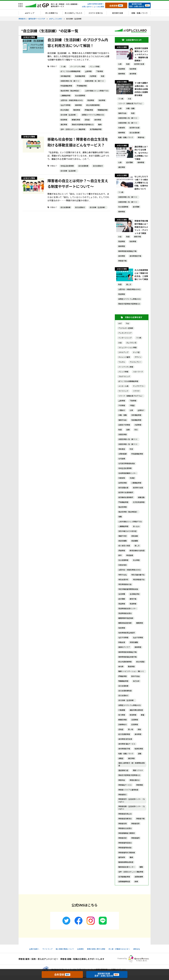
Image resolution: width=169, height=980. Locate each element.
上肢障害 (88, 71)
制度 (103, 76)
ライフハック (123, 391)
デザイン (138, 357)
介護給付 (122, 410)
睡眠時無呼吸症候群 (126, 618)
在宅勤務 (122, 459)
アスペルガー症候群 (126, 328)
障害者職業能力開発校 (127, 833)
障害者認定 (123, 838)
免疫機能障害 (80, 76)
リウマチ (136, 391)
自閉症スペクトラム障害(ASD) (93, 115)
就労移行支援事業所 (126, 492)
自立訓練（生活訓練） (69, 115)
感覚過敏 (135, 536)
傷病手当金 (122, 113)
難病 (100, 125)
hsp (128, 323)
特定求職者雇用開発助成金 (128, 589)
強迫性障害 (123, 507)
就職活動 (141, 497)
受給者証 (122, 449)
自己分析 (136, 681)
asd (120, 323)
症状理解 (130, 162)
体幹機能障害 (65, 76)
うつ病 (63, 67)
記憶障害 (135, 725)
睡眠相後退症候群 (125, 623)
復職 (120, 517)
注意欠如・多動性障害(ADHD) (72, 100)
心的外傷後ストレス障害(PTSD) (97, 91)
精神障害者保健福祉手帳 (127, 251)
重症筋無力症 (123, 770)
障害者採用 (123, 824)
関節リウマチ (138, 770)
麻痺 (136, 882)
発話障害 (122, 604)
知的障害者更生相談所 (127, 633)
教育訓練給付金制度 (137, 551)
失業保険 (122, 128)
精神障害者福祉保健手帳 (127, 657)
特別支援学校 (123, 580)
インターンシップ (125, 338)
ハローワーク (138, 372)
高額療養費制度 (124, 882)
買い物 (130, 729)
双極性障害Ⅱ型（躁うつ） (70, 81)
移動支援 (122, 642)
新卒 (120, 555)
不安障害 (122, 406)
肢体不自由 (135, 676)
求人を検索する (51, 13)
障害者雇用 (135, 838)
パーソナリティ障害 (77, 67)
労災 (136, 430)
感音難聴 (135, 541)
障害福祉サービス (125, 785)
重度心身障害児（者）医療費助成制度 (132, 764)
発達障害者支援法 (125, 613)
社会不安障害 (65, 105)
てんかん (122, 362)
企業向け (141, 410)
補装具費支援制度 (136, 710)
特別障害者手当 (139, 580)
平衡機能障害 (82, 86)
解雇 (143, 715)
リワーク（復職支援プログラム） (131, 104)
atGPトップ (30, 13)
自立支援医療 (83, 166)
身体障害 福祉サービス (127, 744)
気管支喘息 (123, 565)
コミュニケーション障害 (127, 348)
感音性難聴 (123, 541)
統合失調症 (65, 110)
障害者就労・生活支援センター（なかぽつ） (132, 800)
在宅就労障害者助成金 (127, 463)
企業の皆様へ (34, 949)
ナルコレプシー (135, 362)
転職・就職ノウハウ (126, 137)
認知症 (87, 120)
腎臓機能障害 (103, 110)
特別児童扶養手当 (138, 575)
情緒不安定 (123, 536)
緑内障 (121, 667)
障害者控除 (135, 824)
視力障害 (122, 715)
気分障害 (136, 560)
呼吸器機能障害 (66, 86)
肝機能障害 (89, 110)
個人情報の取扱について (65, 949)
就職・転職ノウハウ (140, 13)
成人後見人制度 (124, 546)
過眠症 (121, 758)
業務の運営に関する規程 (96, 949)
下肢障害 (100, 71)
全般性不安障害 (124, 425)
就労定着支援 (123, 488)
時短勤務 (130, 555)
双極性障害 (123, 434)
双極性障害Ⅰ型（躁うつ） (95, 81)
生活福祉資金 (135, 594)
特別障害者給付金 (125, 584)
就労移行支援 (118, 13)
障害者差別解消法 (125, 819)
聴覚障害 (77, 110)
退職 (140, 754)
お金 (130, 99)
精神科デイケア (124, 647)
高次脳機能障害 (96, 129)
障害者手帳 (122, 261)
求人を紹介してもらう (73, 13)
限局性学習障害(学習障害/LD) (83, 125)
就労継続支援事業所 (126, 497)
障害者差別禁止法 (125, 814)
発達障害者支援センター (127, 609)
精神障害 (78, 105)
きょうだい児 (131, 343)
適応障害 (64, 125)
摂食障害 (122, 551)
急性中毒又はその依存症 (127, 531)
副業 (128, 430)
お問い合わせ (87, 7)
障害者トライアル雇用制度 (128, 790)
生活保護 (122, 594)
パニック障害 (94, 67)
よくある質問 (99, 7)
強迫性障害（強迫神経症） (70, 91)
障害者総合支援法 (125, 828)
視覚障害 (64, 120)
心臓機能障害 (65, 96)
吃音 (131, 449)
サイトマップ (47, 949)
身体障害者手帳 (135, 256)
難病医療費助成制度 (126, 862)
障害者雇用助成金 (125, 848)
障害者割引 (123, 795)
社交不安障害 (123, 638)
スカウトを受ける (96, 13)
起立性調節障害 (124, 734)
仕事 (120, 64)
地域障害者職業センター (127, 473)
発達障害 (91, 100)
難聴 (141, 867)
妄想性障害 (123, 483)
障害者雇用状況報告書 (127, 853)
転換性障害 (139, 749)
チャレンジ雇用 (124, 357)
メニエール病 (123, 386)
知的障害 (102, 100)
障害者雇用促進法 (125, 843)
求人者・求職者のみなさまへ (119, 949)
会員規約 (80, 949)
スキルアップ (123, 352)
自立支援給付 (98, 166)
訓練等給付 (123, 725)
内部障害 (93, 76)
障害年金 (141, 137)
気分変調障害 (80, 96)
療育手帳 (138, 237)
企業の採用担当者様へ (96, 4)
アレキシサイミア (125, 333)
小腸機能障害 (136, 483)
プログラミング (124, 377)
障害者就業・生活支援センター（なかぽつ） (132, 808)
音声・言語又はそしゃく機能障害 (73, 129)
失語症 (132, 478)
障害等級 (140, 785)
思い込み (136, 526)
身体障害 (98, 120)
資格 (139, 729)
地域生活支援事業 (67, 166)
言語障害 (135, 720)
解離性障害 (76, 120)
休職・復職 (130, 108)
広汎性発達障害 (139, 502)
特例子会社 (123, 575)
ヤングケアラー (139, 386)
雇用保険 (122, 857)
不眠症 (132, 406)
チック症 (136, 352)
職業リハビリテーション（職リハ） (132, 671)
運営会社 (137, 949)
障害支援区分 (135, 780)
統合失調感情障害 (93, 105)
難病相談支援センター (127, 867)
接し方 (129, 284)
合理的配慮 (123, 454)
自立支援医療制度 (125, 691)
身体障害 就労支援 (125, 739)
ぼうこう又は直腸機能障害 (70, 71)
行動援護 (122, 710)
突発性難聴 (134, 642)
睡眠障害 (140, 623)
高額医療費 (139, 877)
